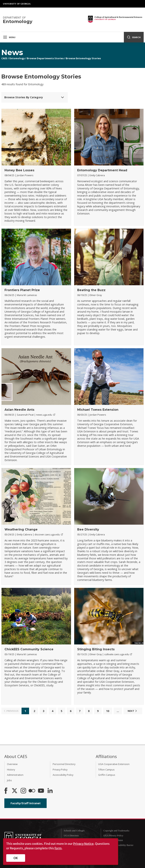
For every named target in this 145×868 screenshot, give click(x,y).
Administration (15, 775)
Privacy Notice (83, 844)
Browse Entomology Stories (83, 58)
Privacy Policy (60, 770)
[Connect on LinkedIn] (50, 791)
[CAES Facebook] (6, 791)
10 (108, 711)
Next (133, 711)
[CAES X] (15, 791)
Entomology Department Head (102, 170)
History (11, 770)
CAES (4, 58)
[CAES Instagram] (23, 791)
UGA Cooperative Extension (114, 764)
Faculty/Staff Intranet (26, 803)
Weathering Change (21, 529)
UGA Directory (71, 836)
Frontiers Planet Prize (22, 290)
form (58, 848)
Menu (9, 37)
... (118, 711)
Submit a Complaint (113, 840)
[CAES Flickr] (32, 791)
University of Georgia (17, 4)
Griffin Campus (107, 775)
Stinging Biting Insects (96, 649)
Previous (11, 711)
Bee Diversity (88, 529)
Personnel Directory (64, 764)
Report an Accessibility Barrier (118, 845)
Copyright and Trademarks (116, 831)
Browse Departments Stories (45, 58)
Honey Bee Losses (19, 170)
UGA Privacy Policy (113, 836)
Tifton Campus (106, 770)
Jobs (9, 780)
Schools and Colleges (74, 831)
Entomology (17, 58)
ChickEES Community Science (29, 649)
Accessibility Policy (63, 775)
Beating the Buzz (91, 290)
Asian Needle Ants (19, 410)
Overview (12, 764)
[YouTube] (41, 791)
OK (16, 858)
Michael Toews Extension (98, 410)
